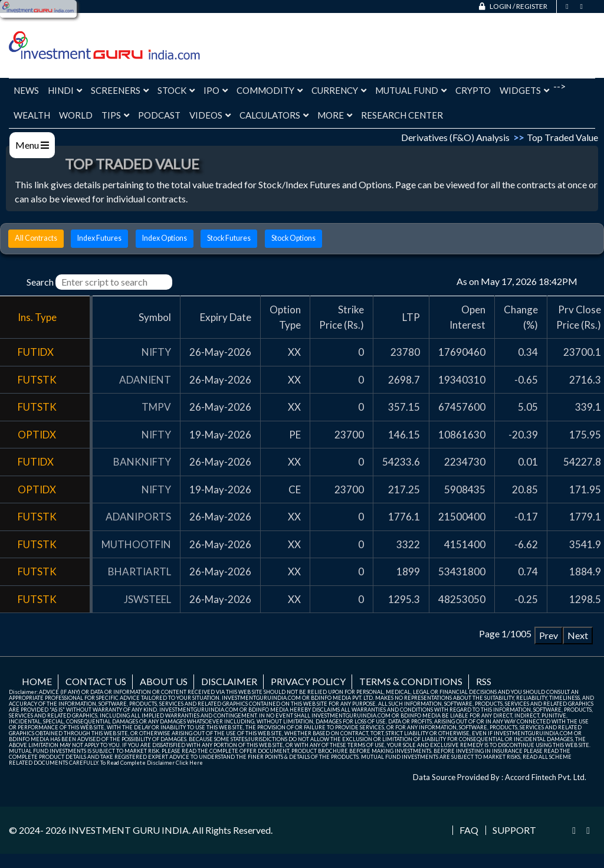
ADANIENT (145, 380)
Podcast (159, 115)
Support (514, 830)
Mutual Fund (411, 90)
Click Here (189, 763)
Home (37, 681)
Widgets (524, 90)
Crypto (473, 90)
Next (578, 635)
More (335, 115)
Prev (549, 635)
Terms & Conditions (411, 681)
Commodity (270, 90)
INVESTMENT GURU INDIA (129, 830)
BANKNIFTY (142, 462)
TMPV (156, 407)
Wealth (32, 115)
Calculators (274, 115)
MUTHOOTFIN (136, 544)
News (26, 90)
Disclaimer (229, 681)
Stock (176, 90)
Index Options (165, 238)
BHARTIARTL (139, 571)
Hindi (65, 90)
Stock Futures (229, 238)
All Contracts (36, 238)
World (76, 115)
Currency (339, 90)
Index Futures (99, 238)
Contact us (96, 681)
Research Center (402, 115)
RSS (484, 681)
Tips (115, 115)
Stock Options (293, 238)
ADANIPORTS (138, 517)
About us (164, 681)
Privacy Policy (308, 681)
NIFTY (156, 352)
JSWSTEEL (147, 599)
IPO (216, 90)
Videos (210, 115)
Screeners (120, 90)
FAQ (469, 830)
